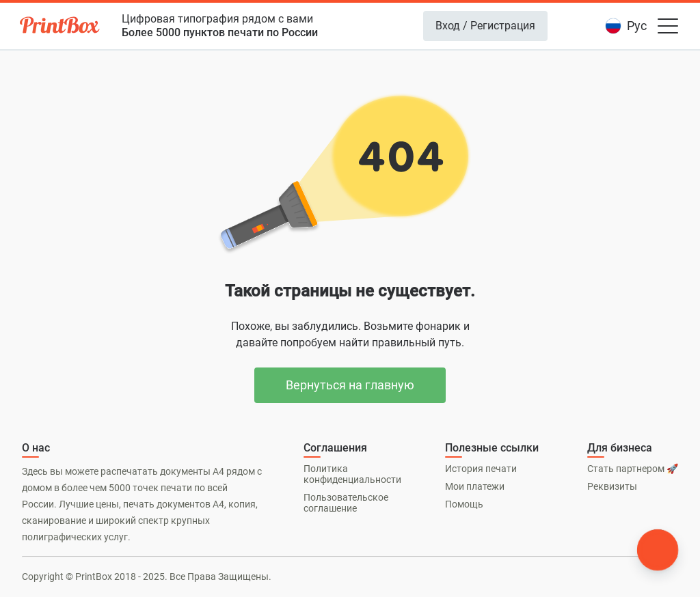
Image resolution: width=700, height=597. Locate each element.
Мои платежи (475, 486)
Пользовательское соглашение (346, 503)
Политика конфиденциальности (352, 474)
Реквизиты (612, 486)
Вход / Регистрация (485, 26)
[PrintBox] (61, 27)
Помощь (464, 504)
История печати (481, 469)
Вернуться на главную (350, 385)
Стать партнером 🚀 (633, 469)
